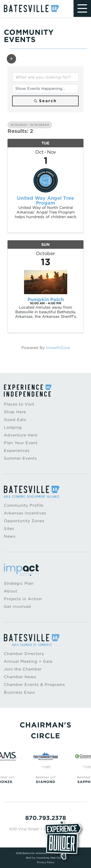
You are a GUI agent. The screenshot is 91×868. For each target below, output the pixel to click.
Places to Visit (19, 404)
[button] (11, 59)
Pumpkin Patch (46, 299)
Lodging (13, 427)
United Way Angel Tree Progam (45, 200)
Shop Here (15, 412)
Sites (9, 529)
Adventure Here (21, 435)
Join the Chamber (23, 669)
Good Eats (15, 420)
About (11, 591)
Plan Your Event (21, 443)
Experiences (17, 451)
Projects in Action (23, 599)
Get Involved (17, 607)
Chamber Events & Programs (34, 685)
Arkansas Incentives (25, 513)
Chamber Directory (24, 654)
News (10, 536)
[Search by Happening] (45, 89)
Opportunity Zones (24, 521)
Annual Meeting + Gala (28, 661)
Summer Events (20, 458)
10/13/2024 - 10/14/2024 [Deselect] (30, 125)
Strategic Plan (19, 583)
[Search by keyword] (45, 77)
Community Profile (24, 505)
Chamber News (20, 677)
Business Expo (19, 692)
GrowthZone (58, 348)
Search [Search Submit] (45, 101)
